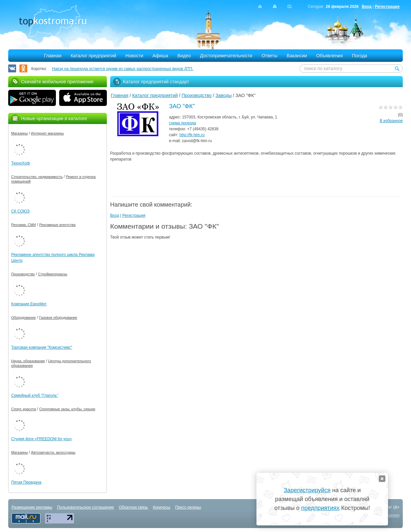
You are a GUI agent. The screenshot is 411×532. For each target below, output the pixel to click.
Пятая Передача (26, 482)
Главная (52, 56)
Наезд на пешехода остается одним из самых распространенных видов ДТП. (123, 69)
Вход (367, 7)
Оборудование (24, 317)
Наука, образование (28, 361)
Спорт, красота (24, 409)
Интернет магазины (47, 133)
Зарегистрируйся (307, 490)
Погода (360, 56)
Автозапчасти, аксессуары (53, 452)
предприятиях (320, 508)
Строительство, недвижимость (37, 177)
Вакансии (297, 56)
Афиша (160, 56)
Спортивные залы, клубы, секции (67, 409)
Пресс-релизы (188, 507)
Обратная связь (133, 507)
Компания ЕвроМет (29, 304)
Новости (134, 56)
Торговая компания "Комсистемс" (42, 347)
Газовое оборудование (58, 317)
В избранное (391, 121)
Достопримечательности (226, 56)
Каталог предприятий (94, 56)
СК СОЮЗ (20, 211)
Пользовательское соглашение (86, 507)
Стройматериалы (53, 274)
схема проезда (182, 123)
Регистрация (387, 7)
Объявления (330, 56)
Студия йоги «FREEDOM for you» (42, 439)
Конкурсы (162, 507)
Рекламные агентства (57, 225)
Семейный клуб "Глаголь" (35, 395)
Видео (184, 56)
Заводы (223, 95)
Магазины (19, 133)
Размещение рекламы (32, 507)
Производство (196, 95)
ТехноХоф (21, 163)
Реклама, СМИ (24, 225)
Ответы (269, 56)
